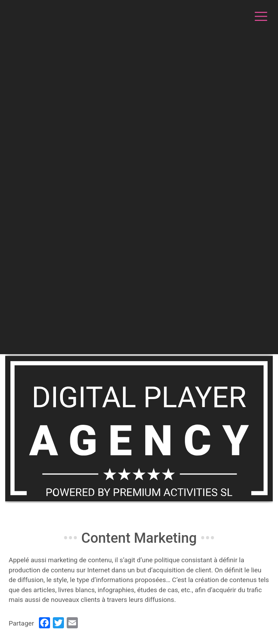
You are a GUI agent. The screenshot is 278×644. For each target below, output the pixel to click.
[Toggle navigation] (260, 15)
